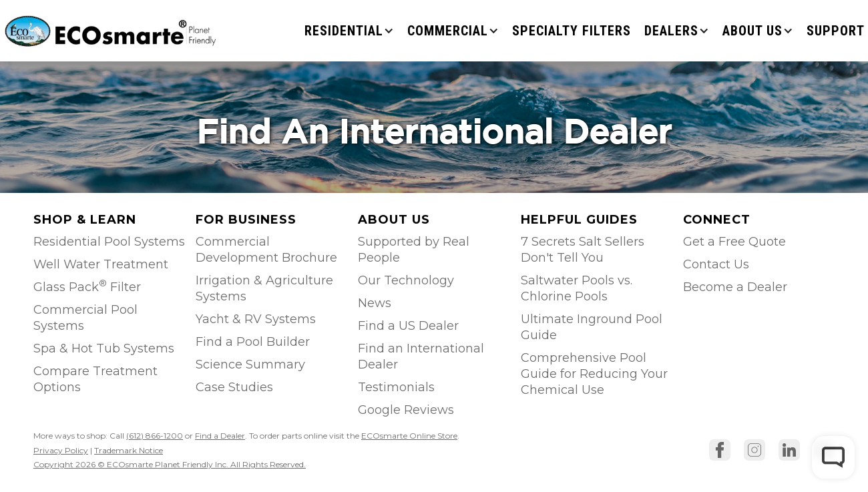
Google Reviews (406, 410)
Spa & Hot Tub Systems (104, 348)
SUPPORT (836, 31)
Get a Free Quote (734, 242)
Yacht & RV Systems (256, 319)
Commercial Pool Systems (85, 318)
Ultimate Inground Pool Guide (592, 327)
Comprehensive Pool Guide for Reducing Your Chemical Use (594, 374)
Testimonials (396, 387)
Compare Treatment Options (95, 379)
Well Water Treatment (101, 264)
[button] (349, 31)
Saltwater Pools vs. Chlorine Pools (577, 288)
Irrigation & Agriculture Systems (264, 288)
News (375, 303)
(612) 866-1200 (155, 436)
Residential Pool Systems (109, 242)
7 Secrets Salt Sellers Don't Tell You (583, 250)
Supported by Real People (414, 250)
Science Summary (250, 364)
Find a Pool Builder (253, 342)
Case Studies (234, 387)
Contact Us (716, 264)
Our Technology (406, 280)
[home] (112, 30)
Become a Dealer (735, 287)
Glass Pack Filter (87, 286)
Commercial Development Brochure (266, 250)
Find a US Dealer (408, 326)
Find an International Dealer (421, 356)
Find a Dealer (220, 436)
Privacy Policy (61, 450)
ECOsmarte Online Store (409, 436)
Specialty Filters (572, 31)
